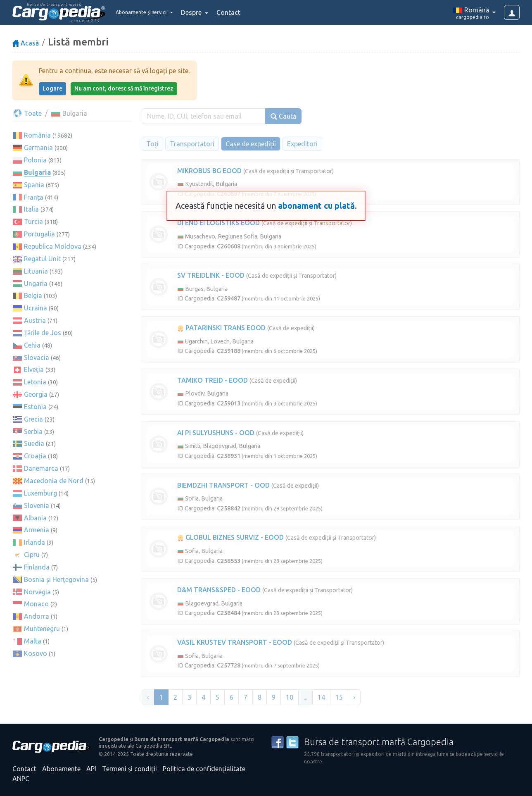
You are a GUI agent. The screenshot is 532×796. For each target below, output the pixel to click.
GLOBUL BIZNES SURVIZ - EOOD (230, 537)
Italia (31, 209)
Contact (247, 12)
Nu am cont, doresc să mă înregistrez (124, 88)
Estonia (35, 407)
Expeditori (302, 144)
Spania (34, 185)
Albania (35, 518)
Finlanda (37, 567)
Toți (152, 144)
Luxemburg (40, 493)
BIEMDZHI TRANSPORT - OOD (223, 485)
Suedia (34, 443)
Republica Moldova (53, 246)
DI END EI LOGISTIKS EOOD (218, 223)
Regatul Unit (42, 259)
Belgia (33, 296)
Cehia (32, 345)
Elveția (34, 369)
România (37, 135)
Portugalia (39, 234)
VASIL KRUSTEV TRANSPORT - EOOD (235, 642)
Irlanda (34, 542)
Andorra (37, 616)
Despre (211, 12)
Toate (27, 113)
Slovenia (37, 505)
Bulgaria (37, 172)
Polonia (35, 160)
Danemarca (41, 468)
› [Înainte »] (354, 697)
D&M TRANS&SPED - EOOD (219, 590)
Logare (52, 88)
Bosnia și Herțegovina (56, 579)
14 (321, 697)
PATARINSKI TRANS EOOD (221, 328)
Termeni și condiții (129, 769)
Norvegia (37, 592)
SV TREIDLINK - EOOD (211, 275)
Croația (35, 456)
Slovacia (37, 357)
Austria (35, 320)
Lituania (36, 271)
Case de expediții (251, 144)
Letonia (35, 382)
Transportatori (192, 144)
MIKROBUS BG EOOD (209, 171)
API (91, 769)
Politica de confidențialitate (204, 769)
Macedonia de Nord (54, 481)
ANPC (21, 779)
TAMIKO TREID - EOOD (213, 380)
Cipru (32, 555)
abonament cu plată (316, 206)
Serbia (33, 431)
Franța (34, 197)
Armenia (37, 530)
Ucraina (36, 308)
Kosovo (36, 653)
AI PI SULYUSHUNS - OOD (216, 433)
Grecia (33, 419)
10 (290, 697)
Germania (38, 148)
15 (339, 697)
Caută (283, 116)
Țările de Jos (43, 333)
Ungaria (36, 284)
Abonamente (61, 769)
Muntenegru (42, 629)
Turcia (33, 222)
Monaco (36, 604)
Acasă (26, 43)
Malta (33, 641)
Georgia (36, 394)
